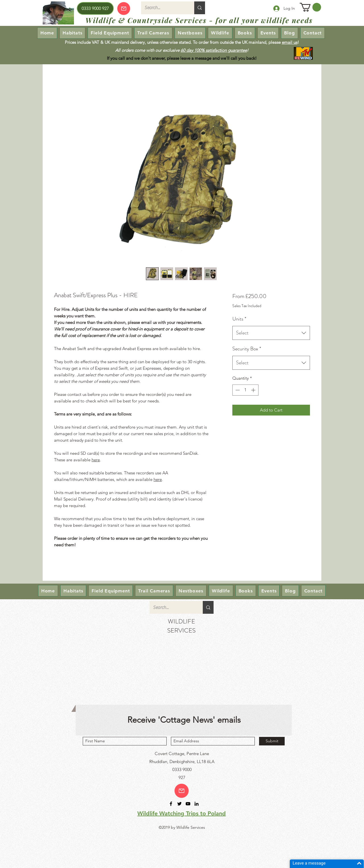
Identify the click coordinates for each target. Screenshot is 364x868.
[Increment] (254, 390)
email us (290, 42)
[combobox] (271, 333)
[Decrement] (237, 390)
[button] (310, 7)
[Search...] (163, 8)
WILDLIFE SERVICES (181, 626)
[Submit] (272, 741)
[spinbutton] (245, 390)
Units (239, 319)
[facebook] (171, 804)
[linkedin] (197, 804)
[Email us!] (182, 791)
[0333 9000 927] (95, 8)
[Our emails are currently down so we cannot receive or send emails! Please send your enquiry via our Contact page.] (124, 8)
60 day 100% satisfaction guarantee (214, 50)
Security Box (247, 349)
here (96, 460)
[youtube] (188, 804)
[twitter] (179, 804)
